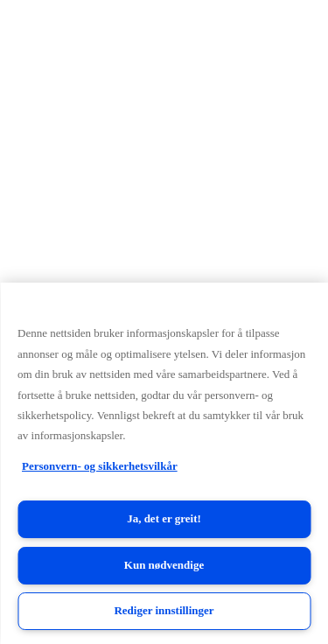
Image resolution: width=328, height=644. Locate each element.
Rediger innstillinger (164, 610)
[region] (164, 463)
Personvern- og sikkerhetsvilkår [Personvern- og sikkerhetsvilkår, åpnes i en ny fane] (100, 466)
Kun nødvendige (164, 565)
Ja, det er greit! (164, 518)
